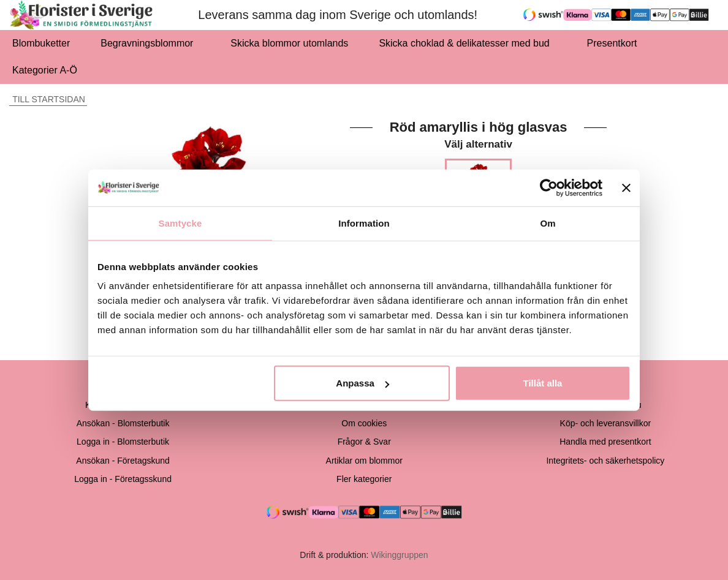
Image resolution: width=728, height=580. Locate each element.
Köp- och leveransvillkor (606, 423)
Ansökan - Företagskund (123, 461)
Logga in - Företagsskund (123, 479)
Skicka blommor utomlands (289, 43)
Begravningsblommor (150, 43)
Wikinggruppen (399, 555)
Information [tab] (364, 223)
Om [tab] (548, 223)
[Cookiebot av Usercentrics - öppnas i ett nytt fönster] (549, 187)
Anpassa (362, 383)
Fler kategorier (364, 479)
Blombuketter (41, 43)
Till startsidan (47, 99)
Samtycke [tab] (180, 223)
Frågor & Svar (364, 442)
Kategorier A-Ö (48, 70)
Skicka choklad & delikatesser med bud (467, 43)
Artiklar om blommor (364, 461)
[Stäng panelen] (626, 187)
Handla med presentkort (605, 442)
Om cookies (364, 423)
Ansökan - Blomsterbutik (123, 423)
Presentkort (612, 43)
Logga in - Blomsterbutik (123, 442)
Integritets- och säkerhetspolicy (605, 461)
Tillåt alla (542, 383)
